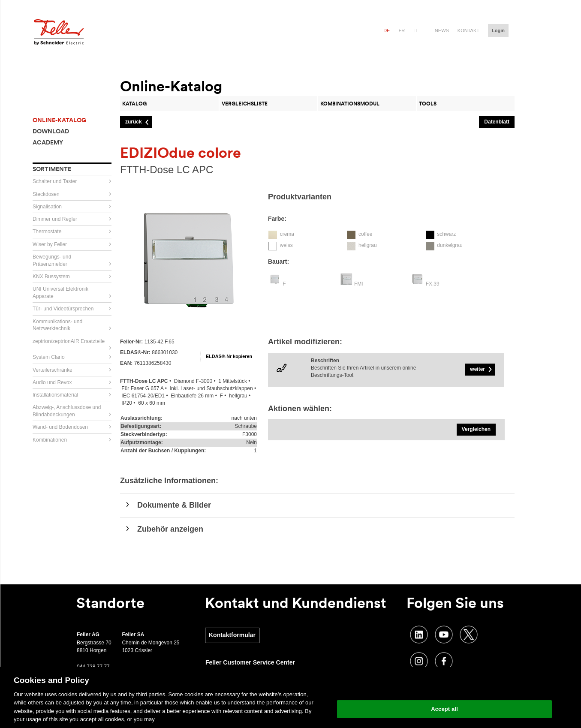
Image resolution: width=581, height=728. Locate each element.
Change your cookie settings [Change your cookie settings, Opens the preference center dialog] (444, 687)
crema (287, 234)
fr (402, 30)
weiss (286, 245)
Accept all (444, 709)
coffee (365, 234)
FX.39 (433, 284)
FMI (359, 284)
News (442, 30)
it (415, 30)
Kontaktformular (232, 635)
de (387, 30)
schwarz (446, 234)
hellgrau (368, 245)
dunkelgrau (450, 245)
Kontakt (468, 30)
